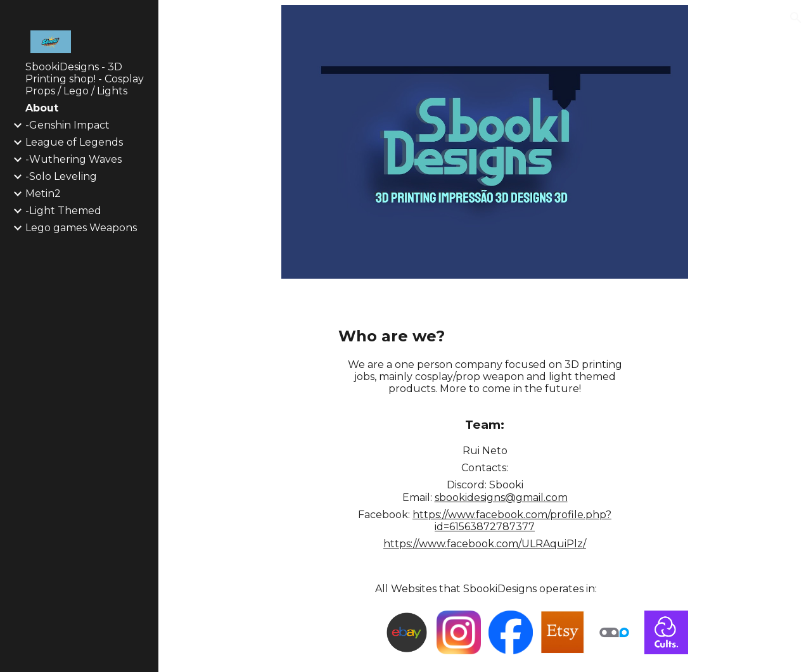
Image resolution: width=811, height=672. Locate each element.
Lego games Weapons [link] (81, 228)
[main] (485, 337)
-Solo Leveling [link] (61, 176)
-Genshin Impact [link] (67, 125)
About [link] (42, 108)
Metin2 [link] (43, 193)
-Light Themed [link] (63, 211)
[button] (796, 18)
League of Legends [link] (74, 142)
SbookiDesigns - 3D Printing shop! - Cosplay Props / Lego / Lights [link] (85, 79)
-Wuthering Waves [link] (73, 159)
